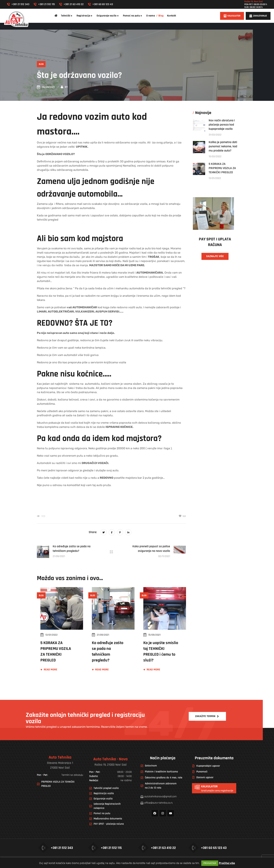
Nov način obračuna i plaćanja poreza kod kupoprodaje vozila (222, 125)
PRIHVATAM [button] (210, 863)
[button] (232, 16)
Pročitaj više (227, 863)
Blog (41, 64)
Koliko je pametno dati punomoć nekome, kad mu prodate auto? (223, 146)
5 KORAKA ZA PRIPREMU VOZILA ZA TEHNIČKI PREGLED (222, 168)
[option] (60, 633)
